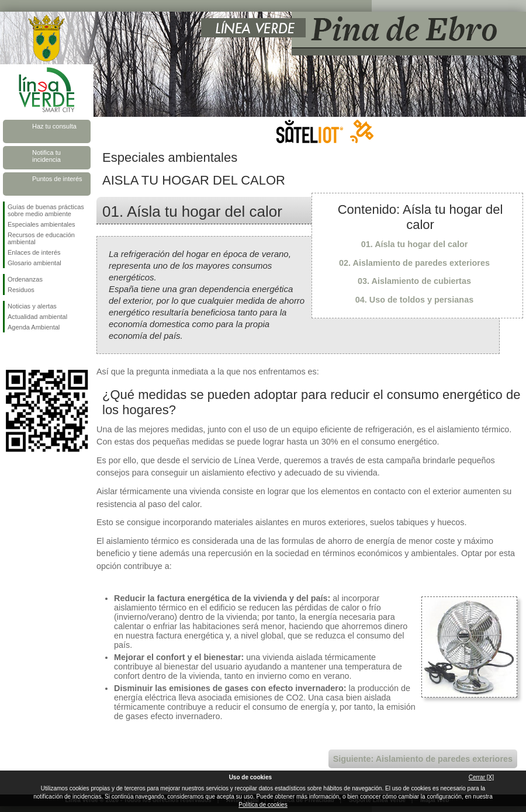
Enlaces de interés (34, 252)
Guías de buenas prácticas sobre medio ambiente (46, 210)
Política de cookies (263, 805)
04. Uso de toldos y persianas (414, 300)
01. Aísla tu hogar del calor (415, 244)
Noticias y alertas (32, 306)
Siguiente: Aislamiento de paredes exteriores (423, 759)
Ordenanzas (25, 279)
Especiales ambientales (41, 224)
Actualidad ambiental (37, 317)
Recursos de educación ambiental (41, 238)
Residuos (21, 290)
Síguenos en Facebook (10, 351)
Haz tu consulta (54, 126)
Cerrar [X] (481, 777)
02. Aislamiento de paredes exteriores (414, 263)
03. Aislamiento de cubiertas (414, 281)
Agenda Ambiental (34, 327)
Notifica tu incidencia (46, 156)
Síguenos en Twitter (29, 351)
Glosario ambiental (34, 263)
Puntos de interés (57, 179)
